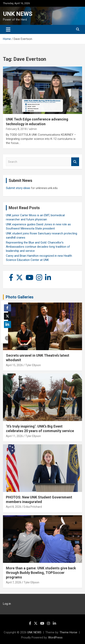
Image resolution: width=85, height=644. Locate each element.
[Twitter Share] (7, 316)
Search (75, 162)
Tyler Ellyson (33, 365)
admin (33, 129)
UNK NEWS (18, 14)
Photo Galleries (20, 297)
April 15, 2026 (14, 365)
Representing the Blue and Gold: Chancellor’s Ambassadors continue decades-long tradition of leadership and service (38, 247)
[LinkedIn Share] (7, 324)
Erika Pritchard (33, 507)
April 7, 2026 (14, 582)
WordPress (55, 637)
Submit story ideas (18, 188)
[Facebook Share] (7, 308)
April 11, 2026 (14, 436)
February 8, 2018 (16, 129)
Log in (7, 604)
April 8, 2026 (14, 507)
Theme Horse (68, 632)
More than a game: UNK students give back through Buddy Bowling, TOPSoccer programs (41, 573)
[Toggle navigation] (8, 29)
